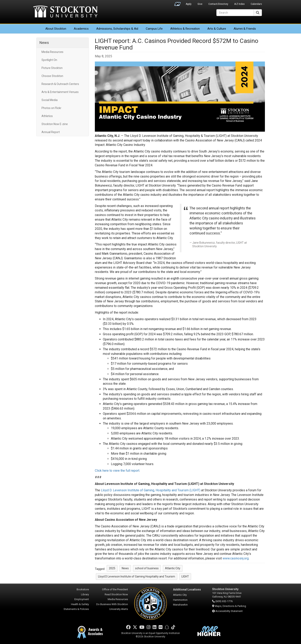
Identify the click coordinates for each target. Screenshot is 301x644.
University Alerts (119, 609)
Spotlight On (49, 60)
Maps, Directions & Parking (230, 606)
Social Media (50, 100)
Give (200, 4)
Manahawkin (180, 605)
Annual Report (51, 132)
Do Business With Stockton (112, 604)
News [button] (125, 568)
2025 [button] (112, 568)
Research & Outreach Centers (60, 84)
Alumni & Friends (245, 29)
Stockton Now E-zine (55, 124)
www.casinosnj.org (236, 558)
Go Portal (177, 3)
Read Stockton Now (116, 594)
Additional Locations (187, 589)
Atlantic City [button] (173, 568)
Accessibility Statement (229, 611)
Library (85, 594)
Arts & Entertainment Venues (60, 92)
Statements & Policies (76, 609)
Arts (217, 29)
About (56, 29)
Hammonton (180, 600)
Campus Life (154, 29)
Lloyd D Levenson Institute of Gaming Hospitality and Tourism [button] (137, 576)
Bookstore (83, 589)
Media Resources (52, 52)
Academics (81, 29)
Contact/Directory (218, 4)
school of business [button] (147, 568)
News (44, 43)
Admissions (117, 29)
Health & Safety (80, 604)
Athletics (185, 29)
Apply (189, 4)
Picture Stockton (52, 68)
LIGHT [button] (185, 576)
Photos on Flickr (51, 108)
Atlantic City (180, 595)
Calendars (256, 4)
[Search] (235, 13)
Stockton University (65, 12)
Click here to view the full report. (117, 471)
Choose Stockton (52, 76)
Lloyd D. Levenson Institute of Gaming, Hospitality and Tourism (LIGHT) (151, 490)
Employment (82, 599)
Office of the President (115, 589)
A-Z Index (239, 4)
